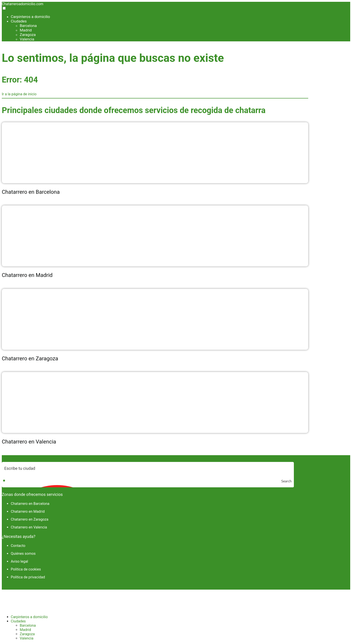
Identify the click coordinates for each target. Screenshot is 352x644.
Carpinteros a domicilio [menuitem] (29, 617)
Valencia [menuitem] (27, 638)
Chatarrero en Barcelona (30, 504)
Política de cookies (26, 569)
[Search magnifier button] (288, 481)
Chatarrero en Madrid (28, 511)
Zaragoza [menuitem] (27, 634)
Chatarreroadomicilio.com (23, 4)
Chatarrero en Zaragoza (30, 519)
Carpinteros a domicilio (30, 17)
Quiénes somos (23, 554)
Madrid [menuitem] (25, 630)
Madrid (26, 30)
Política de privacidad (28, 577)
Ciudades (19, 21)
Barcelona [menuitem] (28, 625)
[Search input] (148, 468)
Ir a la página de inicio (19, 94)
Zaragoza (28, 35)
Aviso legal (19, 561)
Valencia (27, 39)
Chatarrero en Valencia (29, 527)
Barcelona (28, 26)
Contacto (18, 546)
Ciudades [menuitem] (18, 621)
